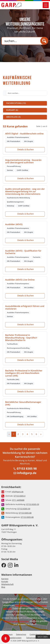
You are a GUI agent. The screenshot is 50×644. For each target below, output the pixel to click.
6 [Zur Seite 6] (36, 434)
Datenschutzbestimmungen (16, 621)
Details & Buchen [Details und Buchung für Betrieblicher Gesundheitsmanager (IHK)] (26, 425)
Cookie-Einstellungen (38, 634)
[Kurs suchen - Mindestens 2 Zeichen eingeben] (27, 93)
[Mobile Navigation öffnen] (46, 5)
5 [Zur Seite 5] (32, 434)
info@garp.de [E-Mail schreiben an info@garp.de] (25, 473)
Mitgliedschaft (7, 584)
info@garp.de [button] (18, 492)
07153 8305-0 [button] (19, 496)
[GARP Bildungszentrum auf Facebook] (4, 565)
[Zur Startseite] (11, 5)
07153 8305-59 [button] (33, 504)
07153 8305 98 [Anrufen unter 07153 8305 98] (25, 469)
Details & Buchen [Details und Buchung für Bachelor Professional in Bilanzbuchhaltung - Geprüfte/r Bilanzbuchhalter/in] (26, 360)
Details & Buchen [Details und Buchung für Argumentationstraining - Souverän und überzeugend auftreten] (26, 179)
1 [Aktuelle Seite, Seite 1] (14, 434)
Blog (3, 587)
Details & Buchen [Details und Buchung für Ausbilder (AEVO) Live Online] (26, 296)
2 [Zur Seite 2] (18, 434)
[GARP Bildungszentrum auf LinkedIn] (16, 565)
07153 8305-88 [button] (25, 513)
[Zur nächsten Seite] (41, 434)
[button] (25, 103)
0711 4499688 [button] (18, 500)
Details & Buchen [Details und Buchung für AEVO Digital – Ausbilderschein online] (26, 150)
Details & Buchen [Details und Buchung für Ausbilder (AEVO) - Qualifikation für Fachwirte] (26, 269)
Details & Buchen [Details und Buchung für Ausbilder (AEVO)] (26, 240)
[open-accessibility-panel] (6, 638)
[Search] (23, 41)
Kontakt (5, 582)
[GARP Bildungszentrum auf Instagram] (10, 565)
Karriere (5, 579)
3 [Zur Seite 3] (23, 434)
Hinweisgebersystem (13, 638)
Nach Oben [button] (43, 637)
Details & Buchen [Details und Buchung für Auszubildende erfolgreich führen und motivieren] (26, 325)
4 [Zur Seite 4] (27, 434)
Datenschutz (21, 634)
